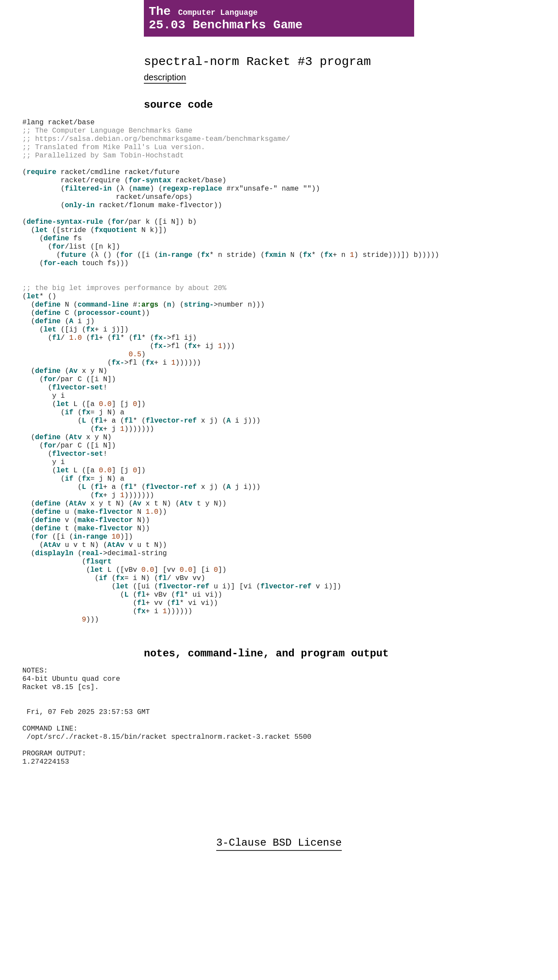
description (165, 86)
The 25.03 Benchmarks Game (226, 21)
